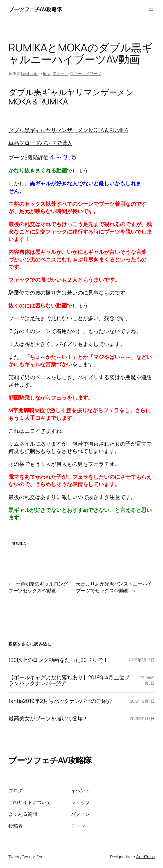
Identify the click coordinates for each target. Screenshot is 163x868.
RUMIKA (19, 544)
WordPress (145, 857)
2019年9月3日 (142, 718)
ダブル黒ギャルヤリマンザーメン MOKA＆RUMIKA (68, 130)
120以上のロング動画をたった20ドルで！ (58, 660)
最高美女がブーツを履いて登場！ (48, 718)
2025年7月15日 (142, 660)
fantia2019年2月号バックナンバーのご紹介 (60, 701)
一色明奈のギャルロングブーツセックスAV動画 (38, 587)
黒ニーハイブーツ (86, 73)
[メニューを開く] (151, 9)
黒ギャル (60, 73)
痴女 (47, 73)
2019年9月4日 (142, 701)
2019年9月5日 (147, 681)
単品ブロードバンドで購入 (40, 143)
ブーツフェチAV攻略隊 (35, 9)
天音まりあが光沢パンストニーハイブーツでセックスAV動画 (114, 587)
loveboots (30, 73)
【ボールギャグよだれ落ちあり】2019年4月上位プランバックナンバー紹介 (69, 681)
